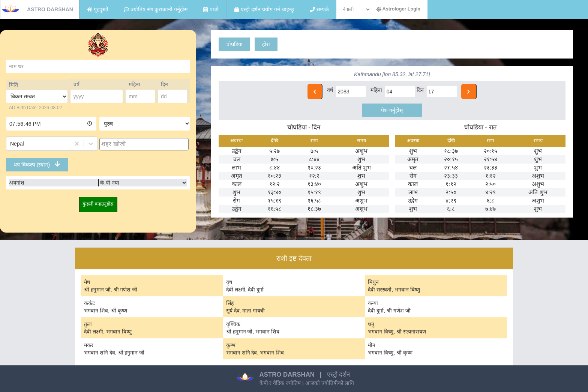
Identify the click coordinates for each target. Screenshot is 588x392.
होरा (266, 44)
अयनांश (17, 183)
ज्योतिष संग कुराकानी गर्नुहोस (156, 9)
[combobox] (11, 144)
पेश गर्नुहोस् (392, 110)
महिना (134, 84)
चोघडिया (234, 44)
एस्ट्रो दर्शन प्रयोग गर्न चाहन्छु (264, 9)
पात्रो (211, 9)
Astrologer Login (398, 9)
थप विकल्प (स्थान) (37, 164)
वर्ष (76, 84)
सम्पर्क (319, 9)
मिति (13, 85)
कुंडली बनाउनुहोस (98, 204)
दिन (164, 84)
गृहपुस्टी (98, 9)
